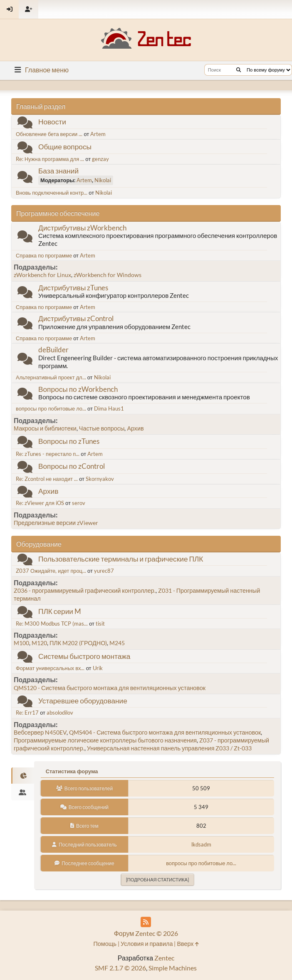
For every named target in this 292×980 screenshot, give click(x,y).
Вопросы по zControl (72, 466)
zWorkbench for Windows (108, 275)
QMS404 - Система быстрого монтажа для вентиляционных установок (165, 732)
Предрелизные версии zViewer (56, 523)
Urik (98, 668)
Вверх (188, 944)
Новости (52, 122)
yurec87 (104, 571)
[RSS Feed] (146, 922)
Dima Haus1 (109, 408)
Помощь (105, 944)
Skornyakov (100, 479)
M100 (21, 643)
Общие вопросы (65, 147)
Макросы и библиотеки (45, 428)
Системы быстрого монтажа (84, 656)
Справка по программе (44, 255)
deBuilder (53, 350)
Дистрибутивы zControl (76, 318)
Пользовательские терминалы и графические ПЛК (121, 559)
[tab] (23, 776)
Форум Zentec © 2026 (146, 933)
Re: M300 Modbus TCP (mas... (52, 624)
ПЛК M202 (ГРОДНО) (78, 643)
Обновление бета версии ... (49, 134)
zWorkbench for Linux (42, 275)
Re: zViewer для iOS (40, 503)
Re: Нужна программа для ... (50, 159)
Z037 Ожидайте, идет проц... (51, 571)
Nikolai (103, 180)
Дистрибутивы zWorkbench (82, 228)
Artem (98, 134)
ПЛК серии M (60, 611)
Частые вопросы (102, 428)
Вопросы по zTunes (69, 441)
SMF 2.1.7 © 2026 (120, 968)
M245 (117, 643)
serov (79, 503)
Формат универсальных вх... (50, 668)
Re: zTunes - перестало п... (48, 454)
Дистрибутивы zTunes (73, 288)
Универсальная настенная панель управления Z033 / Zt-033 (170, 748)
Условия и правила (147, 944)
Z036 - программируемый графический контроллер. (85, 590)
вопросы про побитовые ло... (51, 408)
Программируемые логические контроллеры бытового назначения (105, 740)
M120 (39, 643)
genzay (100, 159)
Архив (135, 428)
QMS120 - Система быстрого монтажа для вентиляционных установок (110, 688)
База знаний (58, 171)
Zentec (164, 958)
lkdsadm (201, 844)
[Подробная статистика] (157, 880)
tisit (100, 624)
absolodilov (60, 713)
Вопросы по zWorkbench (78, 389)
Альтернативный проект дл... (51, 377)
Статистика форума (72, 771)
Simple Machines (173, 968)
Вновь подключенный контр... (52, 193)
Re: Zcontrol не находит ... (47, 479)
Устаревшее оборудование (83, 701)
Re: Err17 (27, 713)
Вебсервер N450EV (40, 732)
